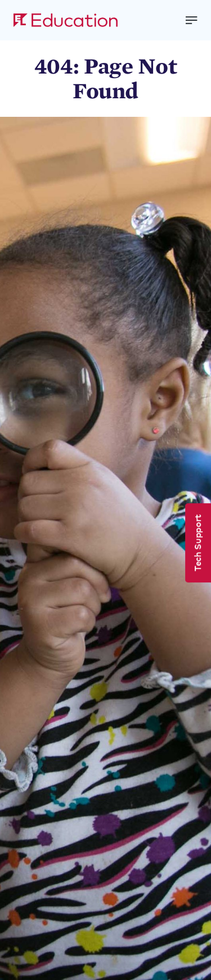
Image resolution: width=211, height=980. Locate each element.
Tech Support (197, 543)
